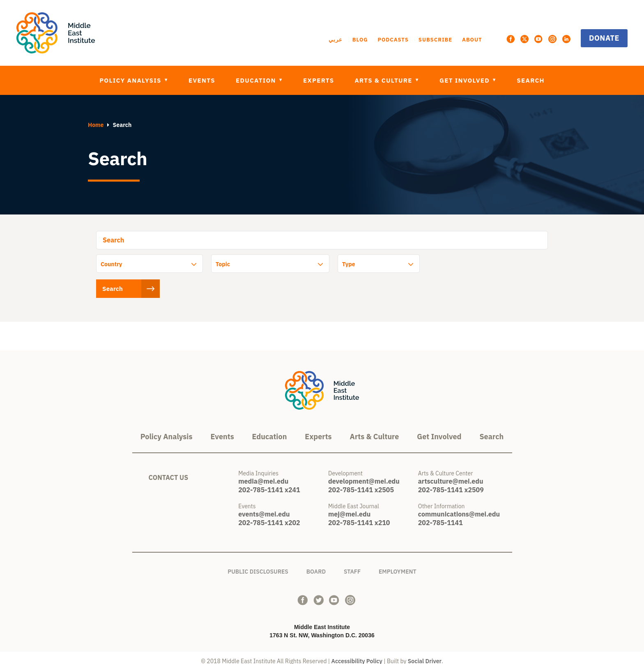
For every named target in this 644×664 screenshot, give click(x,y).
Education (257, 80)
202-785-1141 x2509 (451, 483)
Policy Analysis (131, 80)
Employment (398, 564)
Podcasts (393, 40)
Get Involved (466, 80)
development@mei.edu (364, 475)
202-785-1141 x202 (269, 516)
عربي (336, 40)
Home (96, 125)
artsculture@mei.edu (451, 475)
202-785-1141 (440, 516)
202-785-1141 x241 (269, 483)
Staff (352, 564)
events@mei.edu (264, 507)
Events (202, 80)
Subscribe (435, 40)
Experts (319, 80)
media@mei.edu (263, 475)
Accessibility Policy (357, 655)
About (472, 40)
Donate (604, 38)
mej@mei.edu (349, 507)
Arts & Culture (384, 80)
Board (316, 564)
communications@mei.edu (459, 507)
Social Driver (425, 655)
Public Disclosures (258, 564)
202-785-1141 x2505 (361, 483)
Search (531, 80)
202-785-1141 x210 (359, 516)
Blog (360, 40)
